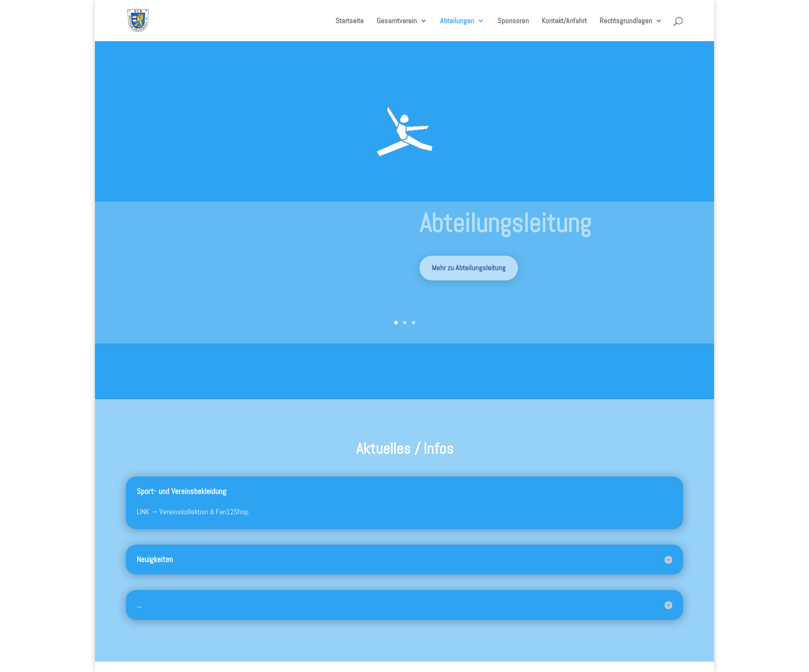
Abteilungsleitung (505, 229)
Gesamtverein (397, 21)
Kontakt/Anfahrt (564, 21)
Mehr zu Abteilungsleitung (469, 273)
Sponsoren (513, 21)
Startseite (350, 21)
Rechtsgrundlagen (626, 21)
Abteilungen (457, 21)
